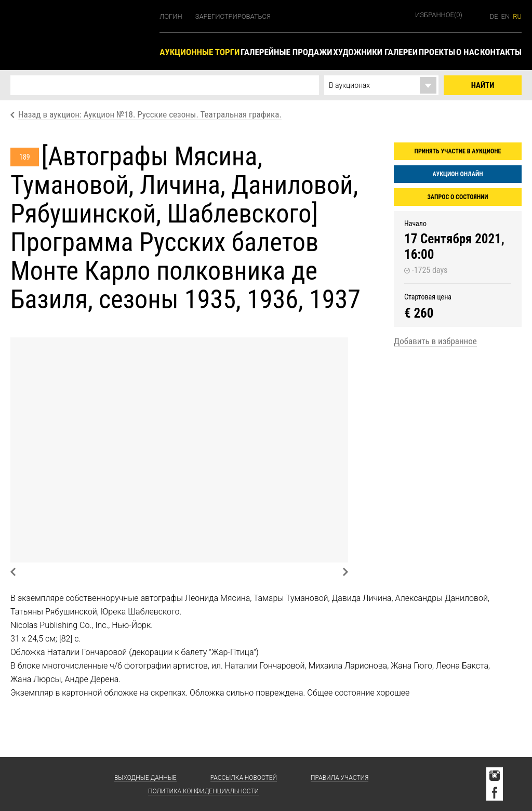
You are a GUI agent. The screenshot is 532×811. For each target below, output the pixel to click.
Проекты (437, 52)
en (506, 16)
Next (345, 572)
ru (517, 16)
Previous (13, 572)
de (494, 16)
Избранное (439, 15)
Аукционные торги (199, 52)
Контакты (501, 52)
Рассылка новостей (244, 778)
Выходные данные (145, 778)
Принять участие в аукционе (458, 151)
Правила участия (340, 778)
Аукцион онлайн (457, 174)
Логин (171, 16)
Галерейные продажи (286, 52)
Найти (483, 85)
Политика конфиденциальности (203, 791)
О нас (468, 52)
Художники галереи (375, 52)
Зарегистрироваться (233, 16)
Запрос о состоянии (457, 197)
